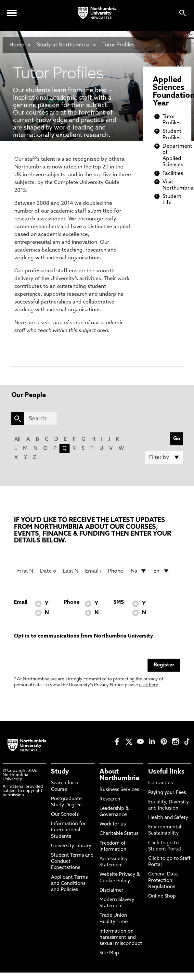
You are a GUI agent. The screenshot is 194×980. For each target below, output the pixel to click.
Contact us (161, 783)
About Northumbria (119, 775)
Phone (72, 602)
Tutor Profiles (118, 45)
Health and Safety (168, 818)
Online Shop (162, 896)
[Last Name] (71, 571)
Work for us (113, 824)
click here (149, 685)
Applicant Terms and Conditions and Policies (69, 884)
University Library (71, 846)
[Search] (41, 419)
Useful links (166, 772)
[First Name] (25, 571)
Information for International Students (68, 830)
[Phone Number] (116, 571)
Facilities (173, 174)
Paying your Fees (167, 793)
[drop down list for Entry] (162, 571)
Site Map (109, 953)
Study (60, 772)
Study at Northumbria (63, 45)
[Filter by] (164, 457)
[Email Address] (93, 571)
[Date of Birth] (48, 571)
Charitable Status (119, 834)
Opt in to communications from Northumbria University (84, 636)
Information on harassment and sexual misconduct (121, 938)
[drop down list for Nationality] (139, 571)
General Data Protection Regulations (163, 881)
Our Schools (65, 815)
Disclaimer (111, 891)
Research (110, 799)
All (17, 440)
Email (21, 602)
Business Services (119, 790)
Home (17, 45)
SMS (119, 602)
